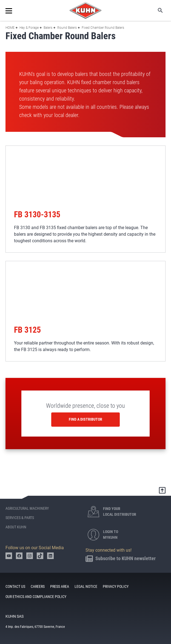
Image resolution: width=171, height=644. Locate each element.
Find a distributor (86, 419)
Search (156, 10)
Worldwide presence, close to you (86, 406)
